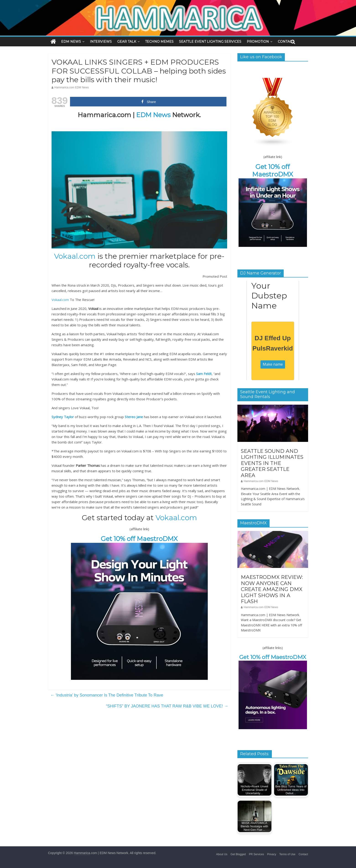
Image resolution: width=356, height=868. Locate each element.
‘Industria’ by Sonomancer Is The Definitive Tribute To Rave (107, 695)
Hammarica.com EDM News (72, 87)
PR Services (256, 854)
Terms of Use (287, 854)
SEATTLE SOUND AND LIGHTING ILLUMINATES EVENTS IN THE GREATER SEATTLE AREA (272, 463)
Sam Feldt (204, 374)
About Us (222, 854)
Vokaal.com (75, 256)
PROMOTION (258, 42)
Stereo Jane (134, 417)
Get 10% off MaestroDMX (139, 539)
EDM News (153, 115)
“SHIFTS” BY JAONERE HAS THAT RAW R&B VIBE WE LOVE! (167, 706)
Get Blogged (238, 854)
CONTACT (286, 42)
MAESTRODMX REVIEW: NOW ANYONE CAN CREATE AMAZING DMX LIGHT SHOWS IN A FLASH (272, 589)
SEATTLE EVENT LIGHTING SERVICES (210, 42)
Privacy (272, 854)
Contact (303, 854)
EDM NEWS (71, 42)
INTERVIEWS (101, 42)
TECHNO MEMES (159, 42)
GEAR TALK (127, 42)
